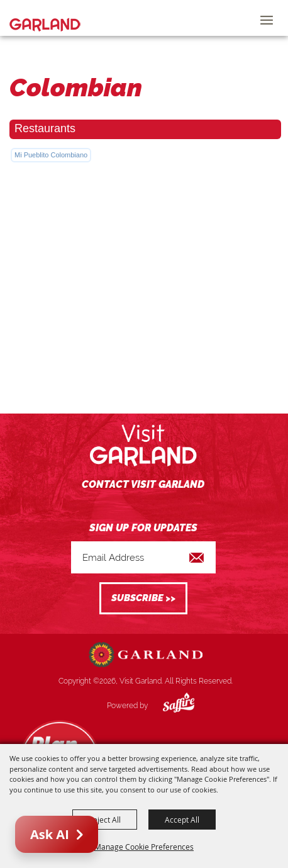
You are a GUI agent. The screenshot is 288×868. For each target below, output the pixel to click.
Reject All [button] (105, 820)
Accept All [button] (182, 820)
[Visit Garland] (45, 18)
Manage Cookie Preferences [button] (144, 847)
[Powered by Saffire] (169, 706)
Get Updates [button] (143, 598)
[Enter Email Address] (143, 557)
